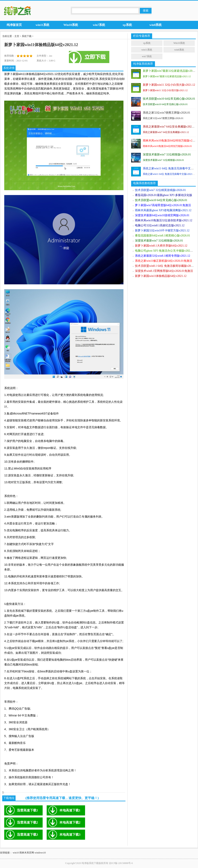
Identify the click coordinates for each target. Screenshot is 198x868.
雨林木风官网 (27, 853)
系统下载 (27, 36)
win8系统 (179, 50)
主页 (17, 36)
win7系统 (147, 56)
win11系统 (147, 50)
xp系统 (147, 43)
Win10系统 (179, 43)
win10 (16, 853)
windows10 (40, 853)
